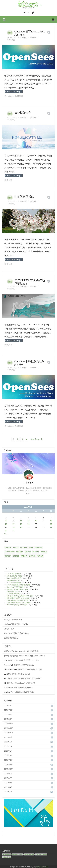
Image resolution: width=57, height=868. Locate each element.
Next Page (37, 439)
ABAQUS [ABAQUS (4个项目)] (8, 547)
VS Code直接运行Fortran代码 (17, 604)
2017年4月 (8, 714)
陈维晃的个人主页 (17, 854)
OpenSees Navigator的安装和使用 (18, 602)
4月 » (6, 533)
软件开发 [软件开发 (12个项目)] (32, 555)
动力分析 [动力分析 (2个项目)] (19, 551)
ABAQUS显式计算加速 (14, 575)
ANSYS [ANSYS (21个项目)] (16, 547)
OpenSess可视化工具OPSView (17, 589)
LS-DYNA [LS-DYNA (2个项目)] (24, 547)
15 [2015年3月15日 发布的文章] (51, 520)
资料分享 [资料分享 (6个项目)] (24, 555)
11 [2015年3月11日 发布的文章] (21, 520)
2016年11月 (9, 728)
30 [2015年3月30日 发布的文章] (6, 530)
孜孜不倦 (23, 287)
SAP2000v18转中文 (14, 593)
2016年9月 (8, 737)
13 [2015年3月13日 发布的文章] (36, 520)
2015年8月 (8, 778)
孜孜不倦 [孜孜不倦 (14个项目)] (28, 551)
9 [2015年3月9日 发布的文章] (6, 520)
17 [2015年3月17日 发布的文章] (14, 524)
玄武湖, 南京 (9, 628)
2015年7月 (8, 782)
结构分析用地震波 (13, 591)
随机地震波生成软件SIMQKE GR (18, 598)
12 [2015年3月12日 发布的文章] (29, 520)
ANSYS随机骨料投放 (14, 578)
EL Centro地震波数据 (14, 582)
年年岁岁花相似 (24, 197)
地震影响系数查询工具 (24, 692)
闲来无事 (23, 118)
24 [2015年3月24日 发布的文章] (14, 527)
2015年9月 (8, 773)
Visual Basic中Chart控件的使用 (17, 600)
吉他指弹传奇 (23, 113)
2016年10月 (9, 732)
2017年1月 (8, 719)
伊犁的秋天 (9, 651)
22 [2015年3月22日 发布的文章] (51, 524)
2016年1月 (8, 755)
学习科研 (23, 38)
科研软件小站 (7, 857)
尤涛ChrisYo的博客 (41, 854)
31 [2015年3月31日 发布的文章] (14, 530)
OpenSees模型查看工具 (15, 586)
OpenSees (9, 96)
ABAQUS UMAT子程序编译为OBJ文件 (20, 595)
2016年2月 (8, 750)
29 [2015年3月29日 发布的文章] (51, 527)
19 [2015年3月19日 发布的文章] (29, 524)
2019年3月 (8, 705)
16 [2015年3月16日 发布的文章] (6, 524)
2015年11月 (9, 764)
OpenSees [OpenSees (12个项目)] (39, 547)
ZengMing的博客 (29, 854)
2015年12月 (9, 759)
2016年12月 (9, 723)
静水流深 (39, 866)
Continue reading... (14, 92)
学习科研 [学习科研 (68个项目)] (36, 551)
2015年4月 (8, 787)
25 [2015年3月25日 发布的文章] (21, 527)
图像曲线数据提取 (13, 580)
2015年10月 (9, 769)
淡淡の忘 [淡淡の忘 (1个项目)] (44, 551)
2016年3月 (8, 746)
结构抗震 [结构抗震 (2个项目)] (16, 555)
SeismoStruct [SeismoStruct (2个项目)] (10, 551)
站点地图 (45, 866)
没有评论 (33, 38)
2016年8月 (8, 741)
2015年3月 (8, 791)
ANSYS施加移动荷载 (14, 573)
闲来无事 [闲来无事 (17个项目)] (40, 555)
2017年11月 (9, 710)
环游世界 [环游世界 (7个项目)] (8, 555)
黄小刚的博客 (7, 854)
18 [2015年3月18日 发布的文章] (21, 524)
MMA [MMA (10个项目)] (31, 547)
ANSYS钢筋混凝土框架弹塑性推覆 (19, 584)
